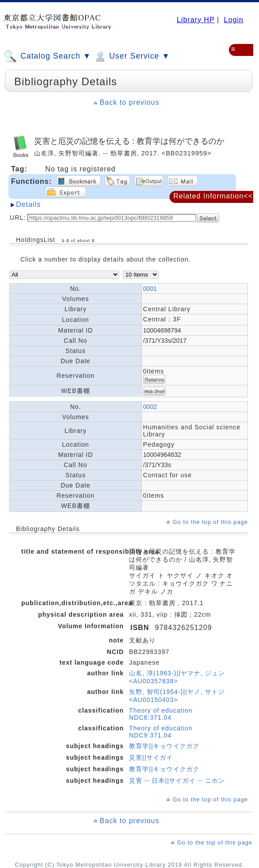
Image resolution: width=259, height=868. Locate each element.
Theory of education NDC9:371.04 (161, 732)
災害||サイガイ (151, 757)
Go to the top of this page (210, 522)
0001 (150, 289)
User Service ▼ (131, 56)
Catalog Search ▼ (47, 56)
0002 (150, 407)
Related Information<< (213, 196)
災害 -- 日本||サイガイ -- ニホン (177, 781)
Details (28, 204)
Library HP (195, 20)
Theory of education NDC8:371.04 (161, 714)
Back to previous (129, 102)
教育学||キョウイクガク (164, 746)
